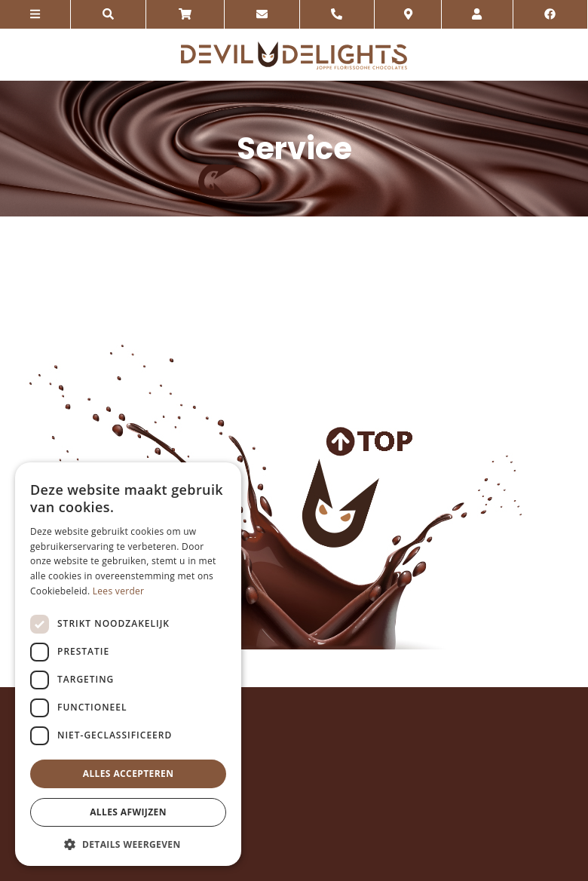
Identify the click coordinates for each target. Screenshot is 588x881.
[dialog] (128, 664)
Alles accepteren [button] (129, 774)
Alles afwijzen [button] (128, 812)
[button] (128, 844)
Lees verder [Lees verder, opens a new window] (119, 591)
